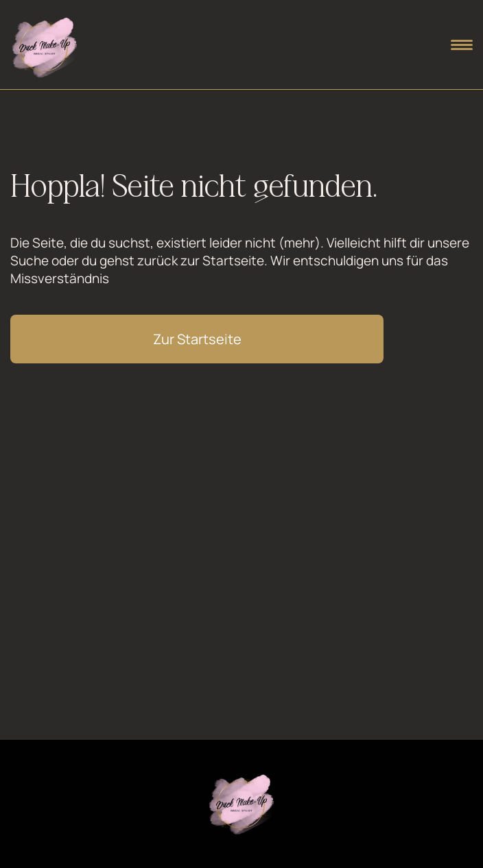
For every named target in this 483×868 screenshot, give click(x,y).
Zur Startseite (197, 339)
